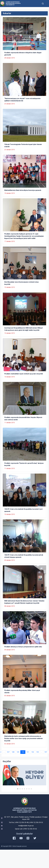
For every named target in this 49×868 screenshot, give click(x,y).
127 (8, 752)
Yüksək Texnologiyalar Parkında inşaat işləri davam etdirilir (23, 145)
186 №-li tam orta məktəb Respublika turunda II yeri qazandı (23, 510)
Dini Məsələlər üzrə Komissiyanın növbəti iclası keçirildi (22, 283)
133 (38, 752)
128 (13, 752)
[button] (18, 789)
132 (33, 752)
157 (46, 752)
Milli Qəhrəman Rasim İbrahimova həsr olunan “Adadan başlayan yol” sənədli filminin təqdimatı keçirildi (24, 602)
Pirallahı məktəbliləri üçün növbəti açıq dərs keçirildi (24, 374)
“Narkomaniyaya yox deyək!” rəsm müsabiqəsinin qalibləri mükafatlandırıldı (22, 100)
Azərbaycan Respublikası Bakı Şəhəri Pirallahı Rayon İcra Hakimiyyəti (13, 3)
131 (28, 752)
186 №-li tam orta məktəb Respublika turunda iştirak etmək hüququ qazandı (24, 556)
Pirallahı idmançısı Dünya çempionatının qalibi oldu (23, 647)
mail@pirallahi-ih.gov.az (26, 826)
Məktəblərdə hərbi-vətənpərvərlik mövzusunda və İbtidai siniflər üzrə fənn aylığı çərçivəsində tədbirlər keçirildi (24, 738)
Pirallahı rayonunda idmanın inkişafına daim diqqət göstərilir (23, 54)
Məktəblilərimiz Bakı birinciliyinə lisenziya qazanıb (23, 190)
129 (18, 752)
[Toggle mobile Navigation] (47, 4)
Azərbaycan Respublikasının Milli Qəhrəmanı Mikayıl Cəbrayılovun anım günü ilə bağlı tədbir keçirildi (24, 329)
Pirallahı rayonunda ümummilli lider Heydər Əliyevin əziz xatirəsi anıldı (23, 418)
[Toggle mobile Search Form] (43, 3)
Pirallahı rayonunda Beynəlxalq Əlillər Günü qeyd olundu (22, 691)
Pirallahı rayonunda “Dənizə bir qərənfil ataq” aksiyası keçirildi (24, 464)
